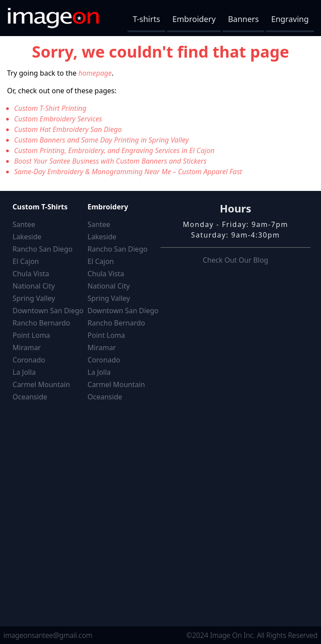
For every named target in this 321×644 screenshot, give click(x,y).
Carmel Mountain (42, 384)
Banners (243, 19)
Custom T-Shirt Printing (50, 108)
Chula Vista (31, 274)
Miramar (27, 348)
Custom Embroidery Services (58, 119)
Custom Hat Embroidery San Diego (68, 129)
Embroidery (194, 19)
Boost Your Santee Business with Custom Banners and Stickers (110, 161)
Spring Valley (34, 298)
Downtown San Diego (48, 311)
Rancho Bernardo (42, 323)
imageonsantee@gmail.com (48, 635)
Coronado (29, 360)
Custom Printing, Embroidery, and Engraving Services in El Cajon (114, 150)
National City (34, 286)
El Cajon (26, 261)
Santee (24, 224)
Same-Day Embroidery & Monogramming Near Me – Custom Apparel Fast (128, 172)
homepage (95, 73)
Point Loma (31, 335)
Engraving (290, 19)
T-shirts (146, 19)
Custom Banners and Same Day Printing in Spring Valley (101, 140)
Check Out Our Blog (235, 260)
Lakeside (27, 237)
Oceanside (30, 397)
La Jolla (24, 372)
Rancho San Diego (43, 249)
